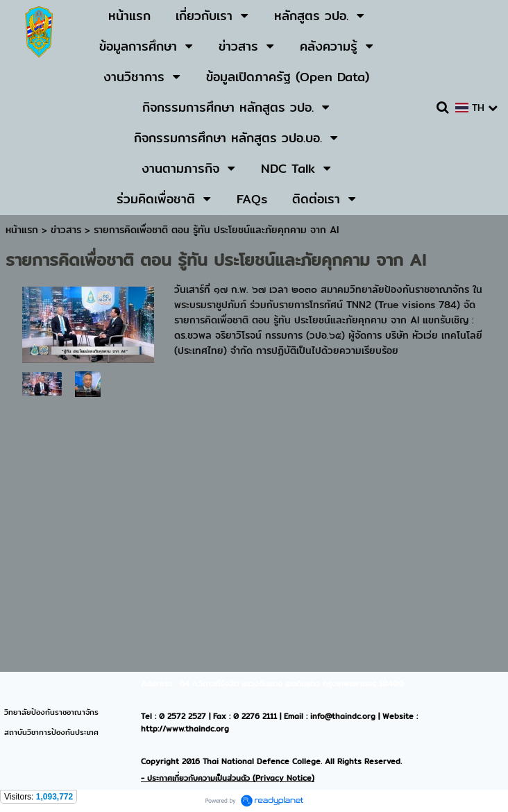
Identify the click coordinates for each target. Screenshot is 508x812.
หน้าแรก (22, 230)
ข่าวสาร (68, 230)
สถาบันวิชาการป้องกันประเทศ (51, 732)
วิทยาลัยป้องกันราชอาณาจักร (51, 712)
